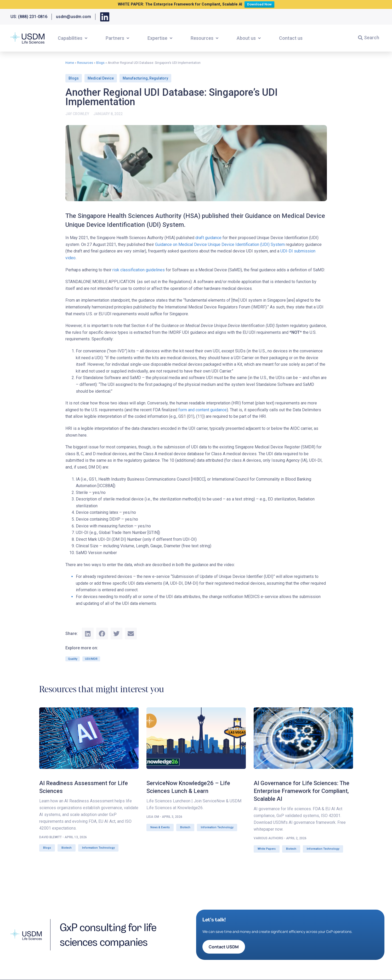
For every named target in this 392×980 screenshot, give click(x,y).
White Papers (267, 849)
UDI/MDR (91, 659)
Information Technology (98, 848)
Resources (85, 63)
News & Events (160, 827)
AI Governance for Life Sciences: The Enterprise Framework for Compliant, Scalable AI (302, 791)
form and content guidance (203, 410)
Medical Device (101, 78)
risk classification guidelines (139, 270)
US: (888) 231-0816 (29, 17)
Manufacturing (135, 78)
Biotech (67, 848)
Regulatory (159, 78)
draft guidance (208, 238)
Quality (73, 659)
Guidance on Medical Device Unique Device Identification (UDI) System (220, 244)
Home (70, 63)
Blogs (100, 63)
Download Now (261, 4)
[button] (73, 38)
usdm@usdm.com (73, 17)
